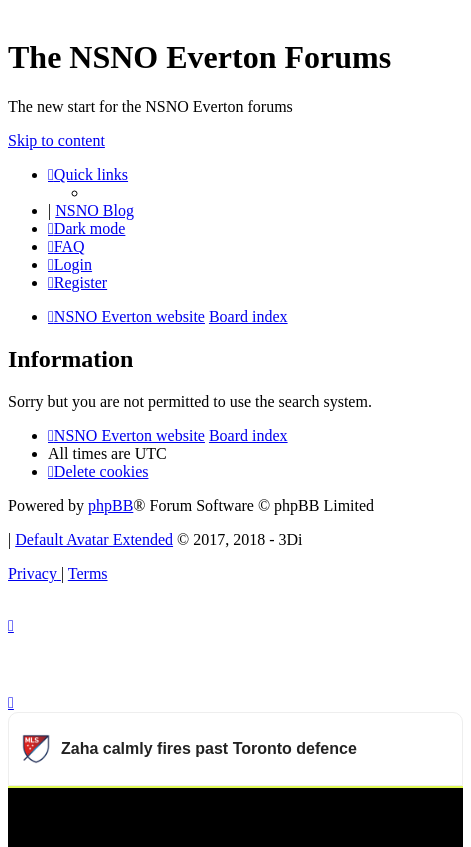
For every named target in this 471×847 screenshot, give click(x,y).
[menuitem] (66, 246)
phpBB (110, 505)
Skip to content (56, 140)
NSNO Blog (94, 210)
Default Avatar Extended (94, 539)
